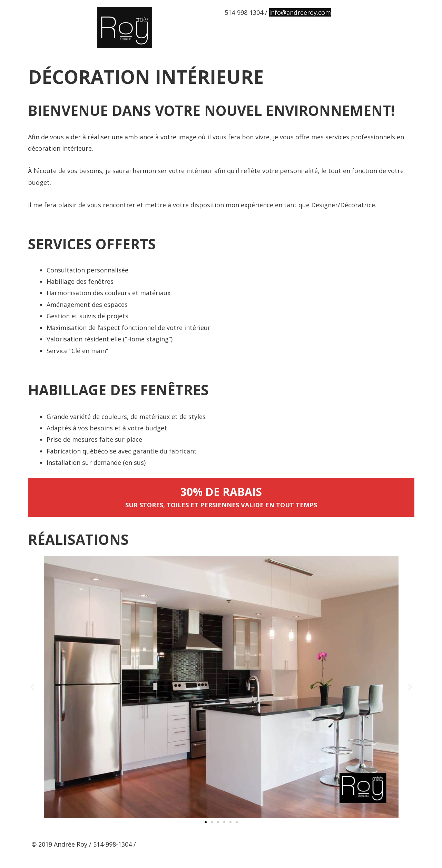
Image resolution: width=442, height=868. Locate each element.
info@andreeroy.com (300, 12)
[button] (206, 822)
